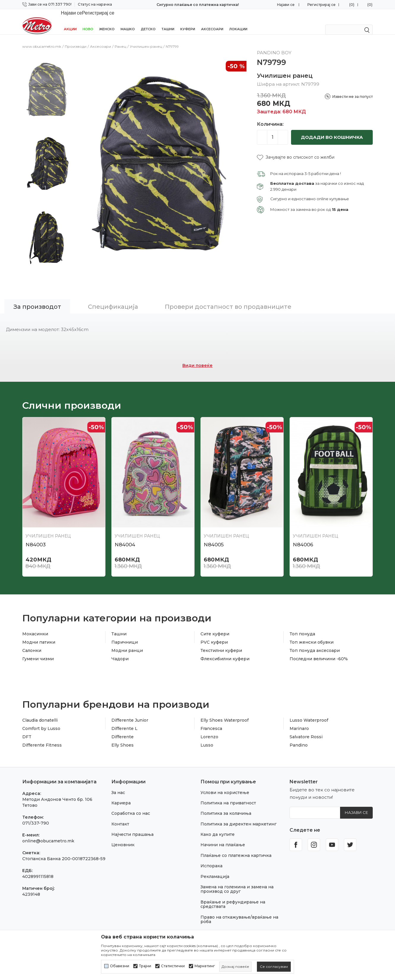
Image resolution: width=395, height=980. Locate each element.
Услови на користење (225, 785)
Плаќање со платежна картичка (236, 848)
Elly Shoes (123, 737)
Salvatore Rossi (306, 729)
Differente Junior (130, 712)
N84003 (36, 537)
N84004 (125, 537)
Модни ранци (127, 643)
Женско (107, 21)
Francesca (211, 721)
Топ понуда (302, 626)
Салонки (32, 643)
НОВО (88, 21)
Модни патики (39, 634)
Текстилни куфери (221, 643)
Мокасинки (35, 626)
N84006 (303, 537)
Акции (70, 21)
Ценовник (123, 837)
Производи (76, 39)
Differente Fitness (42, 737)
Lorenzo (209, 729)
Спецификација (113, 299)
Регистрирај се (321, 5)
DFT (27, 729)
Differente (123, 729)
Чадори (120, 651)
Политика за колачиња (226, 806)
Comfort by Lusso (41, 721)
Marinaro (299, 721)
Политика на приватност (228, 795)
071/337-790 (36, 815)
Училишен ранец (146, 39)
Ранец (120, 39)
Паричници (125, 634)
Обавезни (120, 966)
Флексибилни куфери (225, 651)
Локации (238, 21)
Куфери (188, 21)
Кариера (121, 795)
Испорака (211, 858)
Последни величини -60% (319, 651)
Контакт (120, 816)
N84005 (214, 537)
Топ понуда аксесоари (315, 643)
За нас (118, 785)
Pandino (299, 737)
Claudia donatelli (40, 712)
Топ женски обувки (312, 634)
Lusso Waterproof (309, 712)
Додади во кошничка (332, 129)
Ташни (168, 21)
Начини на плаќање (223, 837)
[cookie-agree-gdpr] (274, 967)
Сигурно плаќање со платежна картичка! (198, 5)
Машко (128, 21)
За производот (37, 299)
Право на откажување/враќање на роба (239, 912)
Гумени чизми (38, 651)
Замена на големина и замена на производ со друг (237, 881)
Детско (148, 21)
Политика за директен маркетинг (238, 816)
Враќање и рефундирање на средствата (233, 897)
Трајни (145, 966)
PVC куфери (214, 634)
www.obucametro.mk (42, 39)
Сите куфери (215, 626)
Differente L (124, 721)
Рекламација (215, 869)
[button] (296, 150)
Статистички (173, 966)
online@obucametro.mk (48, 833)
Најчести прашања (132, 827)
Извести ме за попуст (353, 89)
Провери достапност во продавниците (228, 299)
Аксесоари (212, 21)
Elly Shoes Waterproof (225, 712)
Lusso (207, 737)
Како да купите (218, 827)
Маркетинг (205, 966)
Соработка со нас (131, 806)
